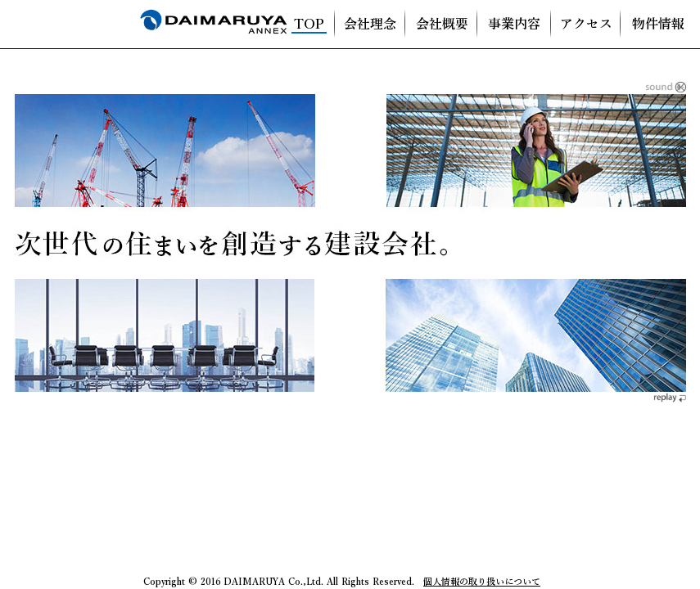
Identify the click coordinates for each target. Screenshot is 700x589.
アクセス (586, 25)
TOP (309, 25)
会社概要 (442, 25)
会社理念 (370, 25)
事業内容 (514, 25)
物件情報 (658, 25)
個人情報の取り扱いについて (482, 582)
